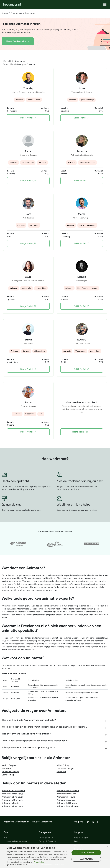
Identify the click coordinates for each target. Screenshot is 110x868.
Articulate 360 (28, 163)
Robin (28, 402)
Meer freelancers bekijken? (82, 402)
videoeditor (95, 351)
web (41, 414)
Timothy (28, 88)
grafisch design (87, 100)
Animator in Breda (10, 803)
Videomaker (80, 351)
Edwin (28, 340)
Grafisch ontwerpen (87, 225)
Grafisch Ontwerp (10, 772)
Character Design (65, 768)
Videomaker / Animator (82, 92)
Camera (26, 351)
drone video (41, 288)
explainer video (34, 100)
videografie (27, 288)
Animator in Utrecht (66, 794)
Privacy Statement (42, 822)
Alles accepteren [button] (86, 853)
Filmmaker (28, 343)
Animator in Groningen (12, 800)
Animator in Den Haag (12, 794)
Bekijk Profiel (28, 118)
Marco (82, 214)
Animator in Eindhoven (12, 797)
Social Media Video (87, 163)
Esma (28, 151)
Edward (82, 340)
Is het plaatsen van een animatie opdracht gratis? (28, 747)
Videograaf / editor (82, 343)
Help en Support (82, 837)
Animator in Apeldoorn (68, 806)
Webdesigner (28, 218)
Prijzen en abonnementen (16, 841)
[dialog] (55, 856)
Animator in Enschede (12, 806)
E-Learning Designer (28, 155)
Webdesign (34, 225)
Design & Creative (26, 64)
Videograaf (30, 414)
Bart (28, 214)
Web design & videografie (82, 155)
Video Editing (63, 765)
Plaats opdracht (81, 432)
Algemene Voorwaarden (16, 822)
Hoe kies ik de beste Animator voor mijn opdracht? (29, 720)
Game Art (61, 772)
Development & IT (47, 837)
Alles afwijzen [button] (86, 859)
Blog (5, 837)
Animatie (19, 100)
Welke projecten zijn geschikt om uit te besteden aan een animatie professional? (45, 727)
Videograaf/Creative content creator (28, 281)
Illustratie (6, 768)
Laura (28, 277)
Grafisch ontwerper (82, 218)
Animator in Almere (66, 800)
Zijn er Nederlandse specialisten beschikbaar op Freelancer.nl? (35, 741)
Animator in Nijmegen (67, 803)
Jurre (82, 88)
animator (69, 288)
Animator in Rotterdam (68, 791)
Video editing (39, 351)
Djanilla (82, 277)
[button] (38, 865)
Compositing (8, 775)
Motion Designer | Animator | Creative (28, 92)
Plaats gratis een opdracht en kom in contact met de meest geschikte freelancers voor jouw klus (82, 408)
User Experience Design (87, 288)
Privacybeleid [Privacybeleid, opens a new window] (39, 862)
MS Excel (42, 163)
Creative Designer (28, 406)
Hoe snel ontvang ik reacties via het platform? (26, 734)
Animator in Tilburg (66, 797)
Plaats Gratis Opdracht (18, 41)
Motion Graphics (10, 765)
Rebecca (82, 151)
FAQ (76, 841)
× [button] (107, 847)
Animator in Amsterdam (13, 791)
